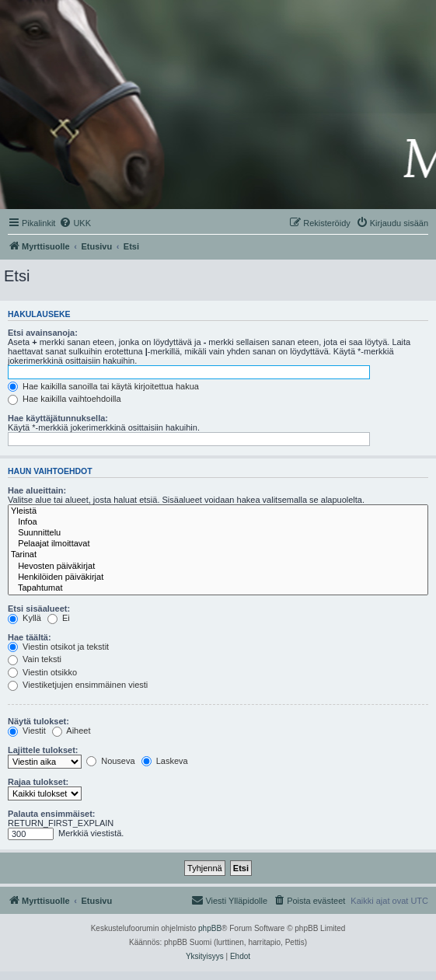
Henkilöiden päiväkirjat (218, 577)
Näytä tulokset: (38, 721)
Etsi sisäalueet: (39, 609)
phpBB (210, 928)
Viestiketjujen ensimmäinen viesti (78, 685)
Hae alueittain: (37, 490)
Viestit (27, 731)
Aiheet (72, 731)
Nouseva (110, 761)
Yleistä (218, 511)
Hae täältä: (30, 637)
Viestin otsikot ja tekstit (58, 647)
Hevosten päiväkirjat (218, 567)
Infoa (218, 522)
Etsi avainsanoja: (43, 333)
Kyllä (24, 618)
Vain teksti (35, 659)
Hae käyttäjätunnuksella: (58, 418)
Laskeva (165, 761)
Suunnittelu (218, 533)
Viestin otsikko (42, 672)
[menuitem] (75, 223)
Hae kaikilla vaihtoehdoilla (65, 399)
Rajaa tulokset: (38, 782)
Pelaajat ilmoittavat (218, 544)
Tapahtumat (218, 588)
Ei (59, 618)
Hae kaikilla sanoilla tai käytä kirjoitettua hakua (103, 386)
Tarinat (218, 555)
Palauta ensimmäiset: (52, 814)
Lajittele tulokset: (43, 750)
